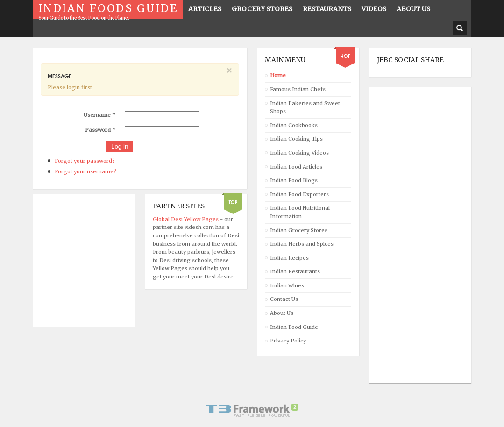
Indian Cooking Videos (299, 153)
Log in (120, 146)
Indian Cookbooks (294, 125)
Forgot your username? (85, 171)
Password (100, 130)
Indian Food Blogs (294, 180)
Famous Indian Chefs (298, 89)
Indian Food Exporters (299, 194)
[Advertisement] (414, 235)
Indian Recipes (289, 258)
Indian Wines (287, 285)
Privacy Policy (288, 341)
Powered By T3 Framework (252, 410)
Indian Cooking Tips (296, 139)
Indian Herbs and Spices (302, 244)
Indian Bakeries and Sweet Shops (305, 107)
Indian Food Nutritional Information (300, 212)
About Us (282, 313)
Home (278, 75)
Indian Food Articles (296, 167)
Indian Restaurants (295, 271)
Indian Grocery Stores (299, 230)
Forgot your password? (85, 161)
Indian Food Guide (294, 327)
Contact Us (284, 299)
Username (99, 115)
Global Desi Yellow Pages (186, 219)
